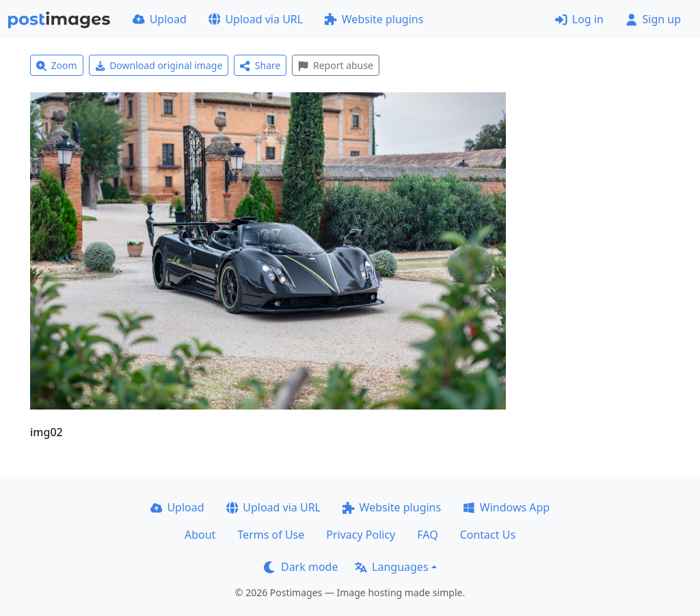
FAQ (427, 535)
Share (260, 65)
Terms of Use (271, 535)
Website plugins (374, 19)
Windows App (506, 507)
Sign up (653, 19)
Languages (391, 567)
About (200, 535)
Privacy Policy (361, 535)
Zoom (57, 65)
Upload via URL (256, 19)
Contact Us (488, 535)
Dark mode (301, 567)
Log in (579, 19)
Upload (160, 19)
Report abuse (335, 65)
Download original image (159, 65)
